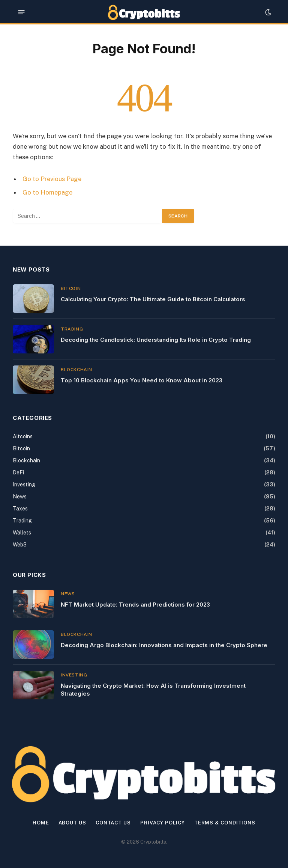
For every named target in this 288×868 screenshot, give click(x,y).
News (20, 497)
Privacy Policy (163, 823)
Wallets (22, 533)
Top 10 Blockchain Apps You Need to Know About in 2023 (142, 380)
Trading (72, 329)
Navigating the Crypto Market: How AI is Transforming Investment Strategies (153, 690)
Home (41, 823)
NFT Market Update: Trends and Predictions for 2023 (135, 605)
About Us (72, 823)
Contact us (113, 823)
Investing (24, 485)
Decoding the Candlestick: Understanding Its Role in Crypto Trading (156, 340)
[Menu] (22, 12)
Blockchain (76, 370)
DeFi (18, 472)
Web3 (20, 545)
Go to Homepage (47, 192)
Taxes (20, 509)
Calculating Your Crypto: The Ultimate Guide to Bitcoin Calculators (153, 299)
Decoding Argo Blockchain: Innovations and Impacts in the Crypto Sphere (164, 645)
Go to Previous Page (52, 179)
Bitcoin (71, 288)
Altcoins (23, 436)
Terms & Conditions (225, 823)
